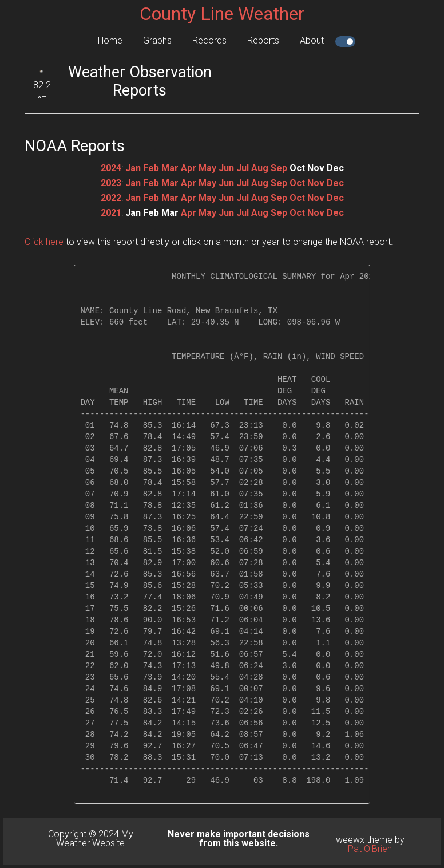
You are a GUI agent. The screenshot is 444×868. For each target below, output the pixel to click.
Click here (44, 242)
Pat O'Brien (370, 849)
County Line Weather (222, 14)
